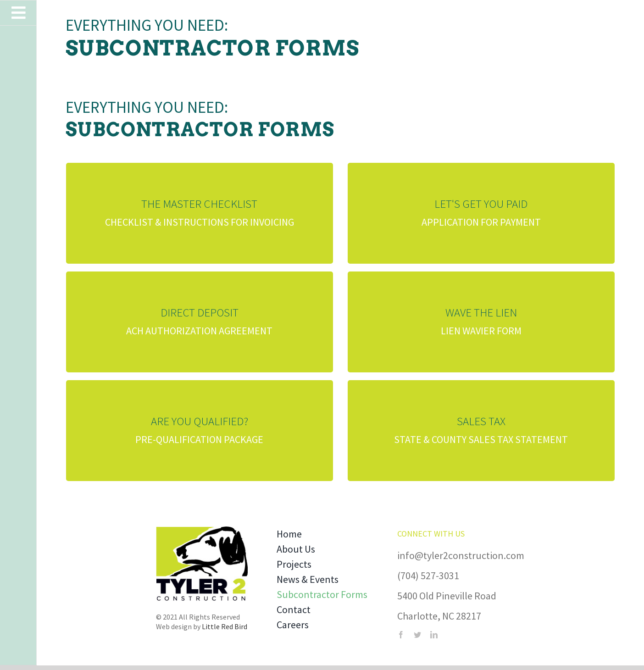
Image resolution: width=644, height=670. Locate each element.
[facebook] (401, 635)
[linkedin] (434, 635)
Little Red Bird (225, 626)
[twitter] (417, 635)
